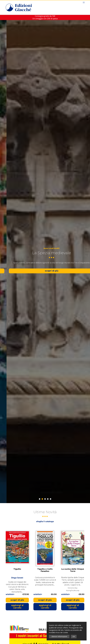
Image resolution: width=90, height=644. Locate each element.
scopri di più (17, 600)
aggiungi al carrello (17, 607)
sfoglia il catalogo (45, 521)
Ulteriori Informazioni (59, 636)
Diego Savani (17, 578)
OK (74, 636)
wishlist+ (10, 594)
